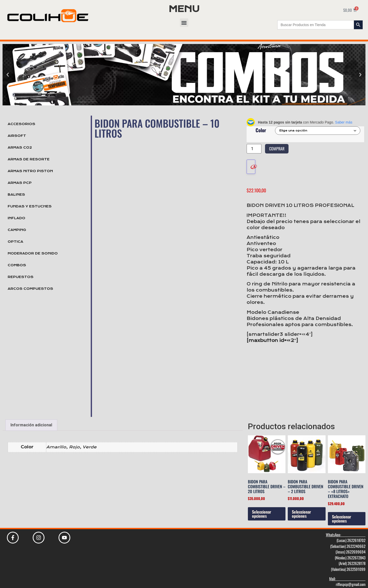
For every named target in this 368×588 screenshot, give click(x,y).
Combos (17, 265)
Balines (16, 195)
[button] (184, 23)
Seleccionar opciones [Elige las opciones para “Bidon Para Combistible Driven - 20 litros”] (262, 508)
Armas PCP (20, 183)
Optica (15, 242)
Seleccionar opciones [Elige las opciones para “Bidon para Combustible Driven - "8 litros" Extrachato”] (342, 513)
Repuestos (21, 277)
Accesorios (21, 124)
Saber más (344, 122)
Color (261, 130)
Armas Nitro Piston (30, 171)
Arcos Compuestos (30, 289)
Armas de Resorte (29, 159)
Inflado (16, 218)
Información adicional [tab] (31, 420)
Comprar (277, 149)
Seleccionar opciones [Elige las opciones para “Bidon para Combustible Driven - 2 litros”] (301, 508)
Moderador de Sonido (33, 253)
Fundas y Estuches (30, 206)
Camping (17, 230)
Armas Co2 (20, 148)
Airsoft (17, 136)
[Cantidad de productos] (254, 149)
